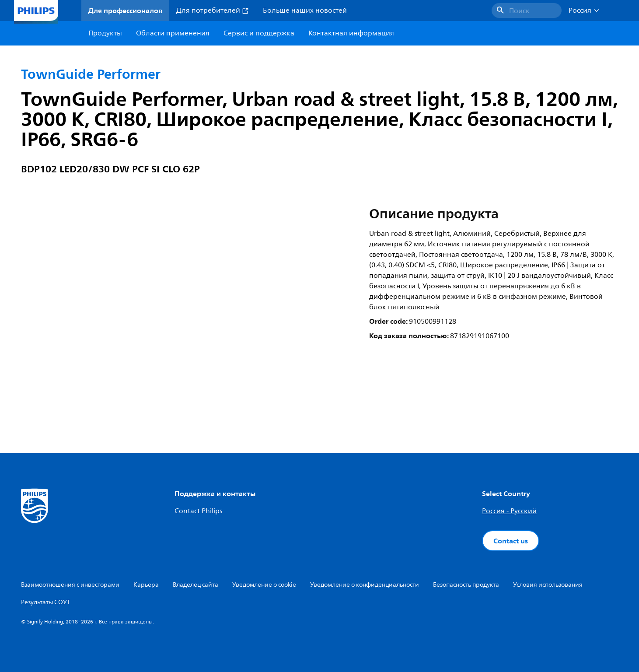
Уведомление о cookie (264, 585)
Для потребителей (213, 10)
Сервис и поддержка (259, 33)
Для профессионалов (125, 10)
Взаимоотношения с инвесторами (70, 585)
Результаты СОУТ (46, 602)
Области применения (173, 33)
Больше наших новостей (305, 10)
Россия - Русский (509, 511)
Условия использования (548, 585)
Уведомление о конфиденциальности (365, 585)
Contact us (511, 541)
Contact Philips (198, 511)
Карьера (146, 585)
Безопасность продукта (466, 585)
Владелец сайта (196, 585)
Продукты (105, 33)
